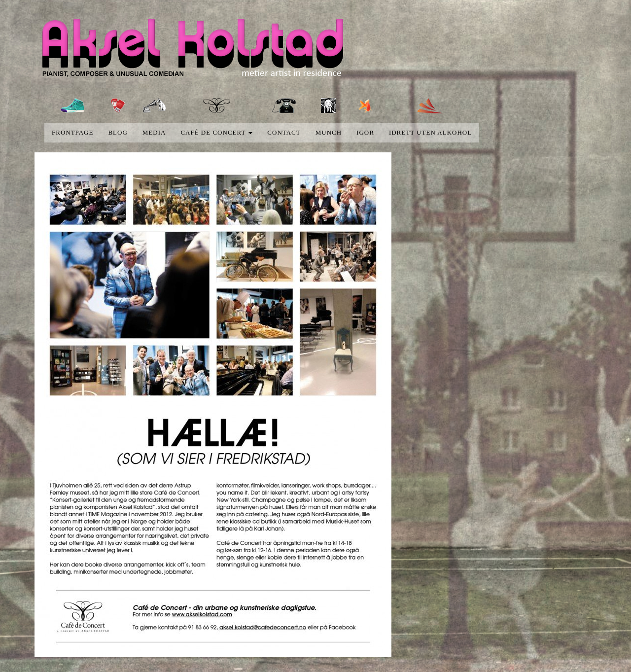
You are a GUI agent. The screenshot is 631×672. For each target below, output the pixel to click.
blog (118, 132)
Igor (365, 132)
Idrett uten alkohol (430, 132)
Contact (284, 132)
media (154, 132)
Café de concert (216, 132)
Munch (329, 132)
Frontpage (72, 132)
